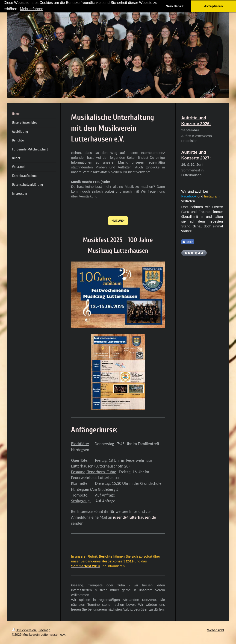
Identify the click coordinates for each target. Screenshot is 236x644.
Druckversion (24, 630)
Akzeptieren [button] (213, 6)
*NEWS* (118, 221)
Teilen (188, 242)
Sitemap (44, 630)
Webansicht (216, 630)
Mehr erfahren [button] (32, 9)
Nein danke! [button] (175, 6)
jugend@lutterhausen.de (135, 517)
